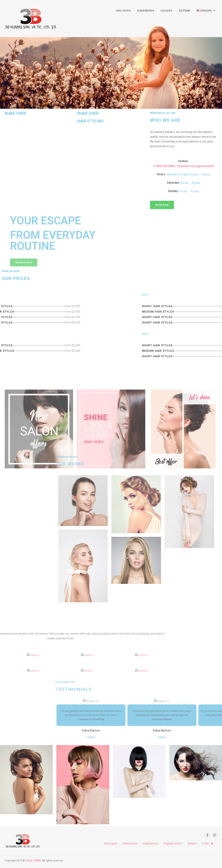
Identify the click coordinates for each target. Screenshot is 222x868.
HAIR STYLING (90, 121)
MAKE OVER (15, 110)
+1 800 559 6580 (166, 166)
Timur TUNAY (33, 861)
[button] (164, 205)
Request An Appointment (198, 166)
